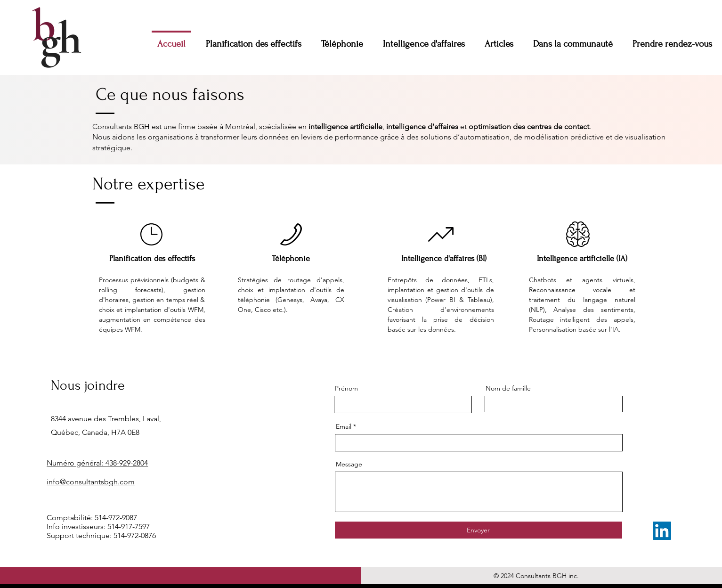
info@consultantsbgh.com (91, 482)
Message (349, 464)
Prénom (346, 388)
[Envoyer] (479, 530)
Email (344, 426)
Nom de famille (508, 388)
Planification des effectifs (152, 258)
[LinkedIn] (662, 531)
